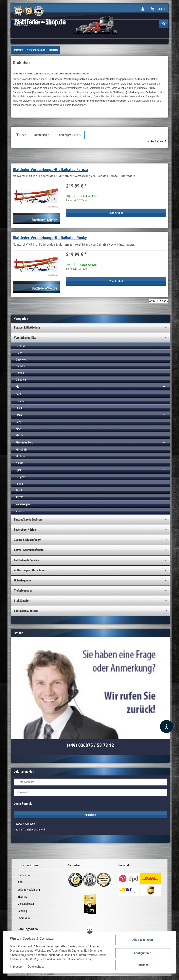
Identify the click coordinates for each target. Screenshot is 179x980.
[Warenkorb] (158, 9)
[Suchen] (164, 24)
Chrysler (20, 366)
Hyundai (20, 401)
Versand (51, 974)
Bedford (20, 346)
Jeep (19, 422)
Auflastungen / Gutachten (29, 570)
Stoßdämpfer (22, 601)
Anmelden (90, 815)
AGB (20, 882)
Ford (18, 394)
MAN (19, 429)
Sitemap (22, 897)
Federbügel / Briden (26, 530)
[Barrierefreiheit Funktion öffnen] (166, 727)
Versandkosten (26, 904)
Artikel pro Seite (68, 135)
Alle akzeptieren (142, 940)
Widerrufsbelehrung (29, 890)
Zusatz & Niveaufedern (28, 540)
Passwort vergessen (25, 824)
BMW (19, 353)
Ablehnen (142, 965)
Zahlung (22, 911)
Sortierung (41, 135)
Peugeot (21, 477)
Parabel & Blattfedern (27, 328)
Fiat (18, 387)
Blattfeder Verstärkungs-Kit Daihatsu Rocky (50, 238)
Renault (20, 484)
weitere (20, 511)
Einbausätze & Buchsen (28, 520)
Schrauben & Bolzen (26, 611)
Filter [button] (21, 135)
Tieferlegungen (23, 591)
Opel (18, 470)
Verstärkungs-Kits (25, 338)
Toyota (20, 497)
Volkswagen (23, 504)
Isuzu (19, 408)
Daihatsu (21, 380)
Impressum (24, 918)
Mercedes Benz (25, 442)
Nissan (20, 463)
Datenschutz (25, 875)
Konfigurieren (142, 953)
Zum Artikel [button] (116, 213)
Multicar (20, 456)
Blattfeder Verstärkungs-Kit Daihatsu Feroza (50, 170)
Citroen (20, 373)
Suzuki (19, 490)
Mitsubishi (22, 450)
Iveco (19, 415)
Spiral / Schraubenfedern (29, 550)
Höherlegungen (23, 580)
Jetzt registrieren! (35, 829)
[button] (143, 9)
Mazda (20, 435)
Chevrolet (21, 360)
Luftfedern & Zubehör (27, 560)
